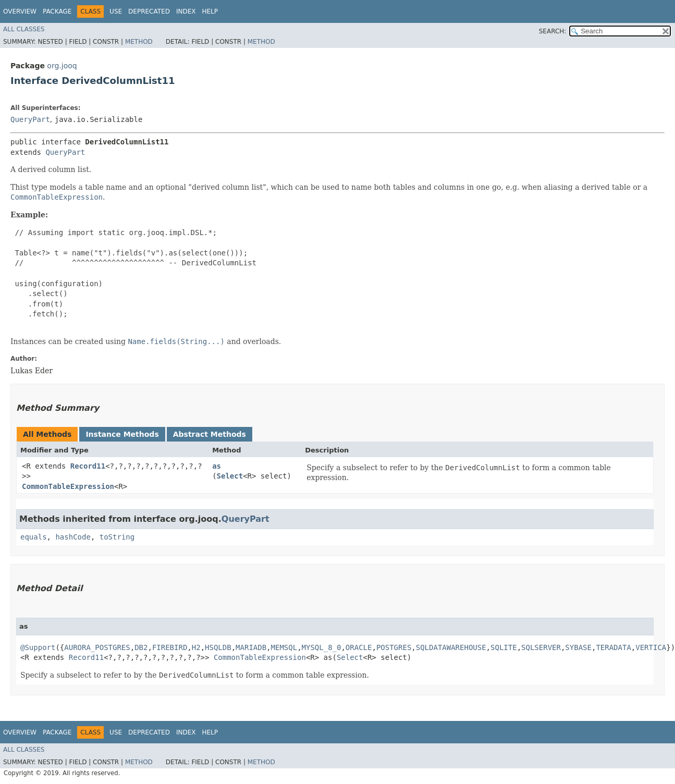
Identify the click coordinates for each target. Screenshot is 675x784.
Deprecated (149, 11)
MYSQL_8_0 (322, 647)
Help (210, 11)
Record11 (88, 466)
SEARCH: (553, 31)
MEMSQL (284, 647)
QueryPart (30, 119)
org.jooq (62, 66)
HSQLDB (218, 647)
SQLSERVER (541, 647)
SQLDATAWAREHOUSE (451, 647)
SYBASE (578, 647)
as (217, 466)
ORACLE (359, 647)
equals (34, 537)
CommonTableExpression (68, 486)
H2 (196, 647)
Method (139, 42)
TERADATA (613, 647)
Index (186, 11)
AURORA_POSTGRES (97, 647)
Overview (20, 11)
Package (57, 11)
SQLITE (504, 647)
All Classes (24, 29)
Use (116, 11)
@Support (38, 647)
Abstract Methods (210, 434)
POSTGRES (394, 647)
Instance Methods (122, 434)
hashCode (73, 537)
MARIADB (251, 647)
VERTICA (651, 647)
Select (230, 476)
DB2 (141, 647)
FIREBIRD (170, 647)
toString (117, 537)
